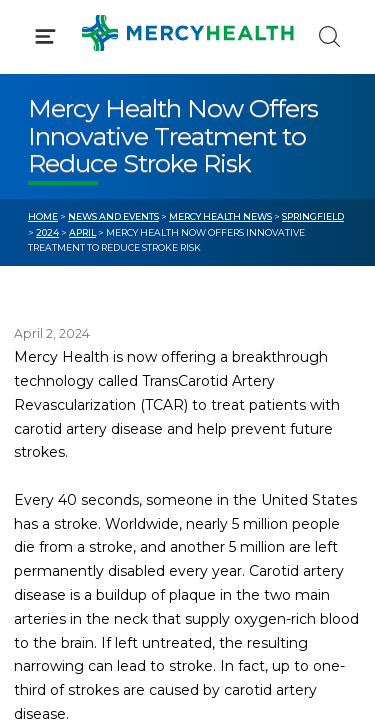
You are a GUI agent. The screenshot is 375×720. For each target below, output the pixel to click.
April (82, 232)
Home (43, 216)
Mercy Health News (220, 216)
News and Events (113, 216)
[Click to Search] (329, 36)
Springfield (313, 216)
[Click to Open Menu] (45, 36)
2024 (47, 232)
